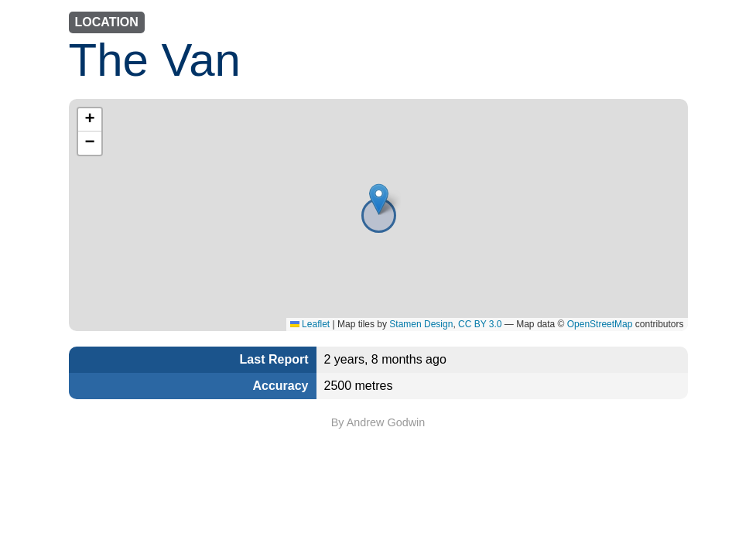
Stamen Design (421, 324)
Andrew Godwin (386, 422)
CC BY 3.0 (480, 324)
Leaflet (310, 324)
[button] (379, 199)
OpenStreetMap (600, 324)
